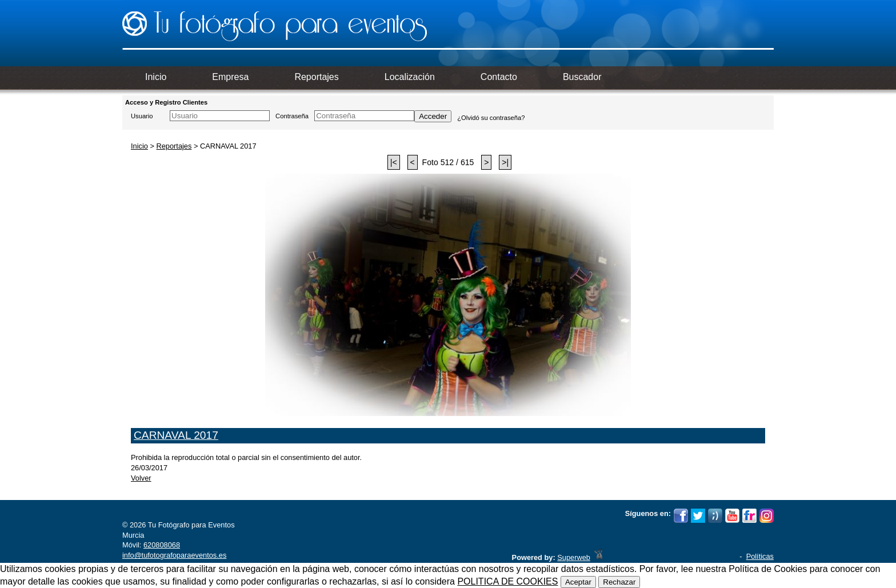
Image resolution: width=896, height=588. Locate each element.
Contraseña (292, 116)
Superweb (574, 557)
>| (505, 162)
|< (394, 162)
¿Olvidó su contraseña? (491, 118)
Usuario (142, 116)
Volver (141, 478)
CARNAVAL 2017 (176, 435)
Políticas (760, 556)
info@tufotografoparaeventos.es (174, 555)
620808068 (162, 545)
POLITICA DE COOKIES (507, 581)
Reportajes (174, 146)
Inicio (139, 146)
